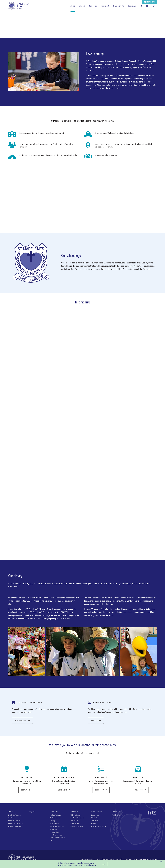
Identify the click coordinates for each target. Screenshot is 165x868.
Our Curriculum (54, 826)
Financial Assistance (77, 829)
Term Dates (95, 823)
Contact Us (132, 6)
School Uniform (55, 835)
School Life (93, 6)
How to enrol (101, 780)
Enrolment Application (77, 821)
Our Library (53, 832)
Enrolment (105, 6)
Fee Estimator (75, 826)
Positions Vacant (117, 818)
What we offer (27, 780)
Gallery (93, 826)
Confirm (103, 864)
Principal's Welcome (14, 818)
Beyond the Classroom (57, 829)
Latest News (95, 818)
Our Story (11, 821)
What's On (94, 821)
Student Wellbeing (55, 818)
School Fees (74, 823)
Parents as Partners (56, 838)
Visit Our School (75, 818)
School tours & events (64, 780)
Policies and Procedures (16, 829)
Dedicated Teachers (14, 823)
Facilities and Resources (16, 826)
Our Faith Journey (55, 821)
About (73, 6)
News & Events (119, 6)
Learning (52, 823)
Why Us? (82, 6)
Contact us (138, 780)
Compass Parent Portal (99, 829)
